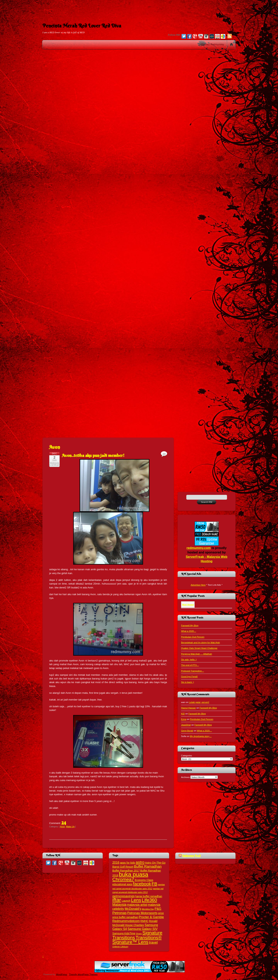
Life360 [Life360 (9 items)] (149, 900)
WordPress (61, 974)
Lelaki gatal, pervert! (199, 702)
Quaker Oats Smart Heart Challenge (199, 648)
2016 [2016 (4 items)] (116, 862)
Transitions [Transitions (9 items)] (124, 938)
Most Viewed (188, 605)
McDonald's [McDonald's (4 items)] (133, 909)
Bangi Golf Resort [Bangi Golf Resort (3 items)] (123, 867)
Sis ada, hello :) (189, 659)
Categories (186, 755)
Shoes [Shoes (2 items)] (139, 934)
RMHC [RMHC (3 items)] (144, 921)
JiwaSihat (186, 725)
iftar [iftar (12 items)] (117, 900)
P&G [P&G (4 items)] (158, 909)
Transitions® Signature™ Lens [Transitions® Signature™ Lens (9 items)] (137, 940)
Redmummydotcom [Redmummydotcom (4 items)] (126, 921)
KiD (183, 714)
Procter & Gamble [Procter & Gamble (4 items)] (151, 917)
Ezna (184, 719)
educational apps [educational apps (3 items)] (122, 884)
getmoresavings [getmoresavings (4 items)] (123, 896)
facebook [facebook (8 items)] (142, 884)
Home (231, 45)
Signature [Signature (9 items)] (152, 933)
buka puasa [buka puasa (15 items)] (134, 874)
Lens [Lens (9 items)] (136, 900)
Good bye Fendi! (189, 676)
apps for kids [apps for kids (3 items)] (128, 863)
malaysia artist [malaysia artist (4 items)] (137, 905)
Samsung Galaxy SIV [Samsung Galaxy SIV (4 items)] (143, 929)
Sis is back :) (187, 682)
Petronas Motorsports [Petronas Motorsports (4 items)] (142, 913)
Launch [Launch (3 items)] (126, 901)
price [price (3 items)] (161, 913)
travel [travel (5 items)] (153, 942)
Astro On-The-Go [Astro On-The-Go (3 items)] (155, 863)
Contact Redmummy (213, 45)
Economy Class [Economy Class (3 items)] (144, 880)
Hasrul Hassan (188, 708)
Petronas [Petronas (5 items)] (120, 913)
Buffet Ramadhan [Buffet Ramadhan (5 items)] (148, 866)
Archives (185, 777)
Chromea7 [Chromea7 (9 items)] (123, 879)
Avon (62, 827)
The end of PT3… (190, 665)
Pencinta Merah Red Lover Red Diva (82, 26)
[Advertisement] (139, 9)
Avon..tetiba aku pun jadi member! (93, 455)
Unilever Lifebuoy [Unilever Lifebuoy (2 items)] (120, 947)
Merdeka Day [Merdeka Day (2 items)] (148, 909)
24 (64, 822)
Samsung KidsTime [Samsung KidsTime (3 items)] (124, 934)
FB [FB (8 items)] (154, 884)
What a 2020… (189, 631)
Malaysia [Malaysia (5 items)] (119, 905)
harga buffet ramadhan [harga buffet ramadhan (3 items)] (149, 896)
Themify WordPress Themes (83, 974)
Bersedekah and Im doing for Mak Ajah (200, 642)
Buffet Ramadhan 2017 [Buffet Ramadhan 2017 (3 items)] (126, 871)
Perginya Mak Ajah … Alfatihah (197, 654)
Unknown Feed (191, 856)
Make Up (70, 827)
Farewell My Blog (190, 625)
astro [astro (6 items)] (140, 862)
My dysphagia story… (201, 736)
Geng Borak (187, 731)
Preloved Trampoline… (193, 671)
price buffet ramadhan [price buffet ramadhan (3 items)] (125, 917)
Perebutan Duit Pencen (193, 637)
